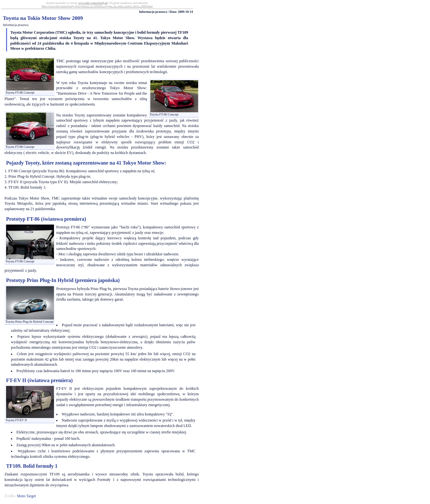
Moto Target (26, 496)
